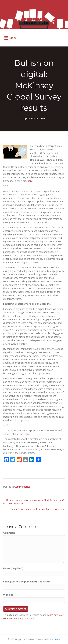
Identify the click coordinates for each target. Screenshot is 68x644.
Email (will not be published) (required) (26, 581)
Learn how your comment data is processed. (34, 617)
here (30, 181)
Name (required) (13, 568)
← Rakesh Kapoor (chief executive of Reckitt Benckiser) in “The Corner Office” (34, 502)
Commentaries (22, 487)
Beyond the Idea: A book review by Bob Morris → (38, 509)
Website (8, 595)
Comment (9, 533)
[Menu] (11, 38)
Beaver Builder (54, 639)
